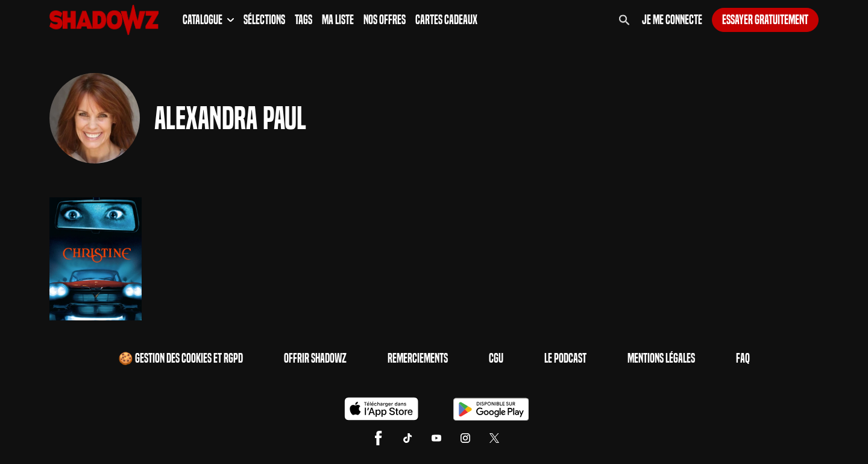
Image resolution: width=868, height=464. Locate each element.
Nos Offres (385, 20)
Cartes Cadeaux (446, 20)
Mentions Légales (661, 358)
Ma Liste (338, 20)
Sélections (264, 20)
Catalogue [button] (208, 20)
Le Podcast (565, 358)
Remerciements (418, 358)
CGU (496, 358)
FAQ (743, 358)
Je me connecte (672, 20)
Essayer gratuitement (765, 20)
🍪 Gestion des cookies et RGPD (181, 358)
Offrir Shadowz (315, 358)
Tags (303, 20)
